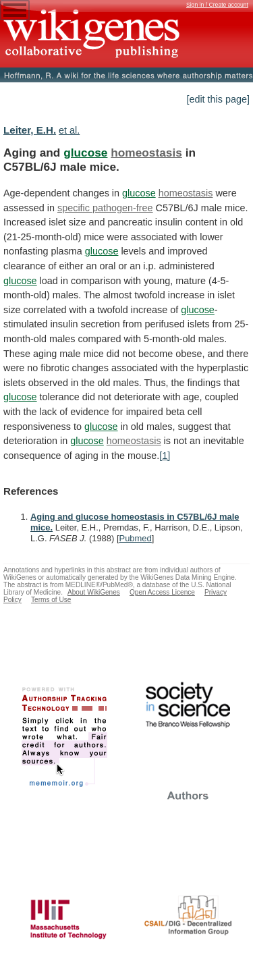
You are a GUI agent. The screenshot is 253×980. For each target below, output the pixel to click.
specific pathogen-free (105, 208)
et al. (69, 130)
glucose (85, 153)
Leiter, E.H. (30, 130)
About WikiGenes (94, 592)
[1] (165, 456)
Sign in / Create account (217, 5)
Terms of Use (51, 600)
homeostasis (146, 153)
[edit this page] (218, 99)
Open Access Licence (162, 592)
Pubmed (136, 538)
